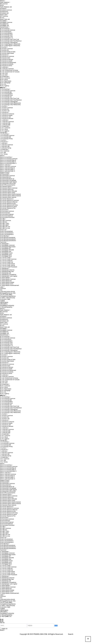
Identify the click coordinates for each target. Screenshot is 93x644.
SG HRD (2, 219)
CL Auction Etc (5, 109)
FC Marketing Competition (8, 275)
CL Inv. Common (5, 128)
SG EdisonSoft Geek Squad (8, 182)
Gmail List (3, 230)
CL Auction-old (5, 111)
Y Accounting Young (6, 139)
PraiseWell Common (6, 22)
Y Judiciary (3, 143)
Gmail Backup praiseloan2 (8, 241)
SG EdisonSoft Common (7, 176)
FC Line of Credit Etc (6, 261)
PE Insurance (4, 55)
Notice (2, 1)
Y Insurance (4, 142)
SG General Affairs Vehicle (8, 197)
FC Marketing (4, 268)
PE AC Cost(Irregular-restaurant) (10, 46)
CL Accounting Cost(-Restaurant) (10, 105)
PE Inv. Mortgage (5, 83)
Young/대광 (3, 132)
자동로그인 (5, 629)
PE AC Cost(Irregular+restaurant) (10, 44)
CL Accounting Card (6, 95)
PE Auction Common (6, 49)
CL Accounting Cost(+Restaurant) (10, 103)
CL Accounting (5, 89)
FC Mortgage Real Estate (8, 247)
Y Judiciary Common (6, 145)
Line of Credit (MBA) (6, 295)
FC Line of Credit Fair (7, 262)
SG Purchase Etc (5, 213)
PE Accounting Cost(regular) (9, 42)
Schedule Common (6, 10)
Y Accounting (4, 134)
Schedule (3, 8)
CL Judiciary (4, 120)
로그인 (9, 616)
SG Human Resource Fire (8, 208)
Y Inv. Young (4, 154)
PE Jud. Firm (4, 73)
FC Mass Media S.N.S (7, 284)
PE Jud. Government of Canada (10, 72)
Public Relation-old (6, 7)
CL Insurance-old (5, 117)
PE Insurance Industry (7, 64)
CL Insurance (4, 112)
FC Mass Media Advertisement (9, 285)
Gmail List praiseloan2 (7, 234)
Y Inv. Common (5, 151)
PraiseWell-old (4, 25)
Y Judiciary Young (6, 148)
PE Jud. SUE (4, 75)
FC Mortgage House (6, 253)
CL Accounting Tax (6, 97)
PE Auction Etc (4, 50)
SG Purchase (4, 210)
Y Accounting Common (7, 136)
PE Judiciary (4, 67)
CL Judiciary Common (7, 122)
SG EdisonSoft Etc (6, 177)
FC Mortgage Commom (7, 245)
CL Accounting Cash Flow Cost (10, 98)
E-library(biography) (6, 307)
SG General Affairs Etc (7, 190)
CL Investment (4, 126)
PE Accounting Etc (6, 32)
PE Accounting (5, 29)
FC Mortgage (4, 244)
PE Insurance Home (6, 66)
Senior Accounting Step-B (8, 160)
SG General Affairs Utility (8, 193)
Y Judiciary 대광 (5, 146)
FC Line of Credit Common (8, 259)
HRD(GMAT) (4, 304)
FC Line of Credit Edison (7, 264)
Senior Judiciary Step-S (7, 170)
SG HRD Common (5, 221)
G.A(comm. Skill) (5, 299)
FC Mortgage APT (6, 248)
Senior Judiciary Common (8, 166)
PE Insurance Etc (5, 58)
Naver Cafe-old (5, 19)
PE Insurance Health (6, 61)
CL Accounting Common (8, 91)
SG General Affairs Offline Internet (10, 196)
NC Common (4, 16)
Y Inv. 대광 (3, 153)
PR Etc (2, 5)
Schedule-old (4, 13)
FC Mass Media (5, 278)
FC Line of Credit (5, 258)
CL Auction (3, 106)
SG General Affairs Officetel (8, 191)
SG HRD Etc (4, 222)
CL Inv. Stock (4, 129)
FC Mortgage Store (6, 256)
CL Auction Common (6, 108)
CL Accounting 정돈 (6, 92)
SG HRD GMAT (4, 225)
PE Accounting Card (6, 35)
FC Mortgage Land (6, 255)
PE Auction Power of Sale (8, 52)
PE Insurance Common (7, 56)
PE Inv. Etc (3, 84)
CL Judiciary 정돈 (5, 125)
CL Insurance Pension (7, 119)
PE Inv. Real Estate (6, 81)
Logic (2, 287)
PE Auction (3, 47)
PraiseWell (3, 21)
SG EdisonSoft (4, 174)
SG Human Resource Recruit (9, 202)
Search (71, 634)
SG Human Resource (6, 199)
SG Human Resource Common (9, 200)
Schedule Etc (4, 12)
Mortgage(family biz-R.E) (8, 293)
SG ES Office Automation (8, 185)
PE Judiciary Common (7, 69)
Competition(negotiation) (8, 296)
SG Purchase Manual (6, 216)
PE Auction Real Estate (7, 53)
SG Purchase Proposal (7, 214)
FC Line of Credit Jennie (7, 265)
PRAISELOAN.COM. (41, 634)
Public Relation (5, 2)
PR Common (4, 4)
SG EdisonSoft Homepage (8, 180)
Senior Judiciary (5, 165)
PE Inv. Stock (4, 80)
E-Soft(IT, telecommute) (7, 298)
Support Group (4, 173)
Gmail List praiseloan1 (7, 233)
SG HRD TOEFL (5, 224)
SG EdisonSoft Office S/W (8, 183)
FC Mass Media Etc (6, 281)
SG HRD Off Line (5, 227)
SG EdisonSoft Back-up (7, 179)
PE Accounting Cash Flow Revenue (11, 41)
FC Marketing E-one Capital (9, 276)
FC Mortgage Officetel (7, 250)
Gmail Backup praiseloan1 (8, 239)
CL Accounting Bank (6, 94)
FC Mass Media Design (7, 282)
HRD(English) (4, 302)
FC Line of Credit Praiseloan (9, 267)
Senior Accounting (6, 157)
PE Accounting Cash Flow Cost (9, 39)
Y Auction (3, 140)
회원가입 (3, 616)
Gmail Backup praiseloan (8, 238)
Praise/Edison (4, 27)
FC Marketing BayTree (7, 272)
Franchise (3, 242)
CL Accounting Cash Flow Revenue (11, 100)
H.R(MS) (2, 301)
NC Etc (2, 18)
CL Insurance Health (6, 115)
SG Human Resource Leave (8, 207)
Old (1, 290)
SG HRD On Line (5, 228)
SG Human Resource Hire (8, 204)
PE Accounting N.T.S (6, 38)
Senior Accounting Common (9, 159)
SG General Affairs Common (9, 188)
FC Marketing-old (5, 273)
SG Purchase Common (7, 211)
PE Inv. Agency (5, 86)
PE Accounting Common (8, 30)
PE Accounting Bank (6, 33)
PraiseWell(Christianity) (7, 305)
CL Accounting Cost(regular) (9, 102)
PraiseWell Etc (4, 24)
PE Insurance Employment (8, 63)
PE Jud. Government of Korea (9, 70)
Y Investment (4, 149)
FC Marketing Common (7, 270)
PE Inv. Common (5, 78)
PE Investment (4, 76)
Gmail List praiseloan (6, 231)
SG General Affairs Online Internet (10, 194)
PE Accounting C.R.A (6, 36)
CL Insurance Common (7, 114)
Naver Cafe (3, 15)
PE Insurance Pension (7, 59)
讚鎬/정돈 (3, 88)
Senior (2, 156)
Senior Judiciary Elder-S (7, 171)
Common (3, 289)
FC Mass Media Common (8, 279)
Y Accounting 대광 (5, 137)
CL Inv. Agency (5, 131)
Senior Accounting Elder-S (8, 163)
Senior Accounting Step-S (8, 162)
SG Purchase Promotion (7, 217)
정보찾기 (2, 630)
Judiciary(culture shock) (7, 292)
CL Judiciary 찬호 (5, 123)
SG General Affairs (6, 187)
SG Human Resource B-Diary (9, 205)
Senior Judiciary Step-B (7, 168)
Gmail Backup (4, 236)
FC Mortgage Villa (6, 251)
